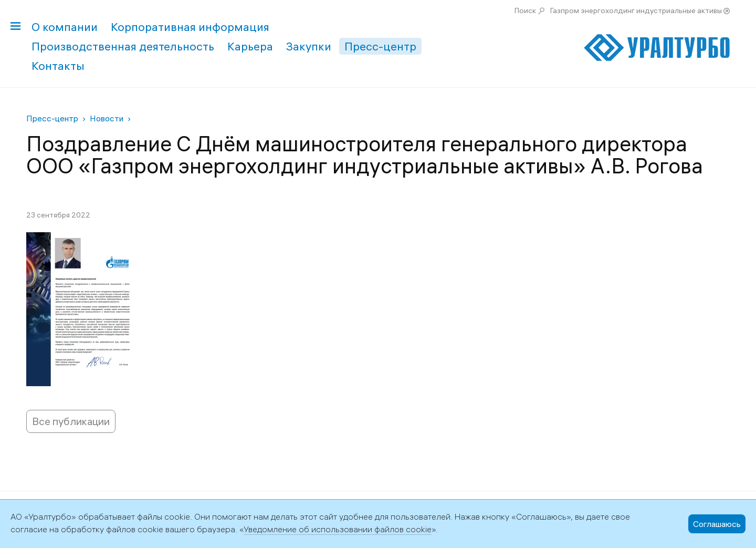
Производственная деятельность (123, 46)
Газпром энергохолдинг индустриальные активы (636, 11)
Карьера (250, 46)
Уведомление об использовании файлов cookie (338, 529)
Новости (107, 118)
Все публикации (71, 421)
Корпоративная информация (190, 27)
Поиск (525, 11)
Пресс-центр (380, 46)
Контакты (58, 66)
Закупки (309, 46)
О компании (65, 27)
